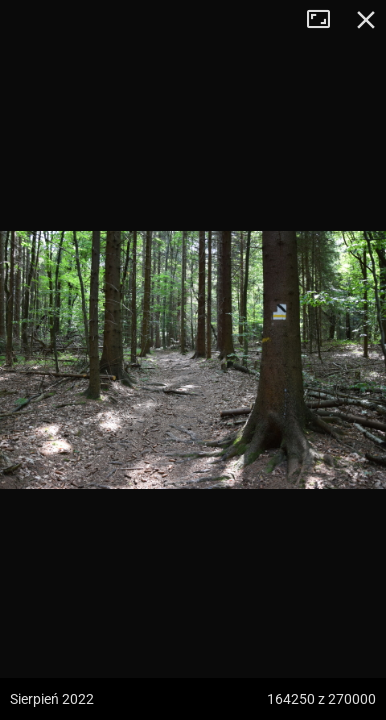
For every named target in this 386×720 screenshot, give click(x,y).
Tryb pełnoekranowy (326, 20)
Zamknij (366, 20)
